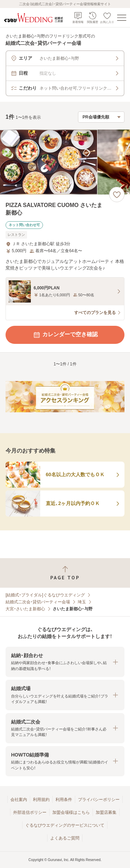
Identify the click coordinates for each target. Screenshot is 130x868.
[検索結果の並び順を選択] (101, 117)
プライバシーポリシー (99, 800)
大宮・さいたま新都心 (25, 609)
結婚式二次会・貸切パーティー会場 (38, 602)
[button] (65, 662)
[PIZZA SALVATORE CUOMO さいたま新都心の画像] (65, 162)
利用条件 (64, 800)
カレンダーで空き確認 (65, 335)
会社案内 (19, 800)
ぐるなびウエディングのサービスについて (65, 825)
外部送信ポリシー (30, 812)
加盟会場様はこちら (71, 812)
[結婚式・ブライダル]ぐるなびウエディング (45, 595)
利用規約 (41, 800)
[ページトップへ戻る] (65, 573)
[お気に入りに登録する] (117, 195)
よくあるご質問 (65, 838)
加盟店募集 (106, 812)
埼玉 (82, 602)
